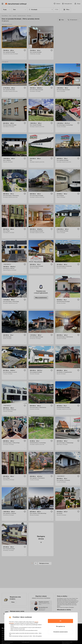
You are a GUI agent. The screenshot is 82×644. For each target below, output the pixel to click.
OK (60, 621)
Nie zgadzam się (60, 626)
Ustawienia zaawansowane (60, 632)
